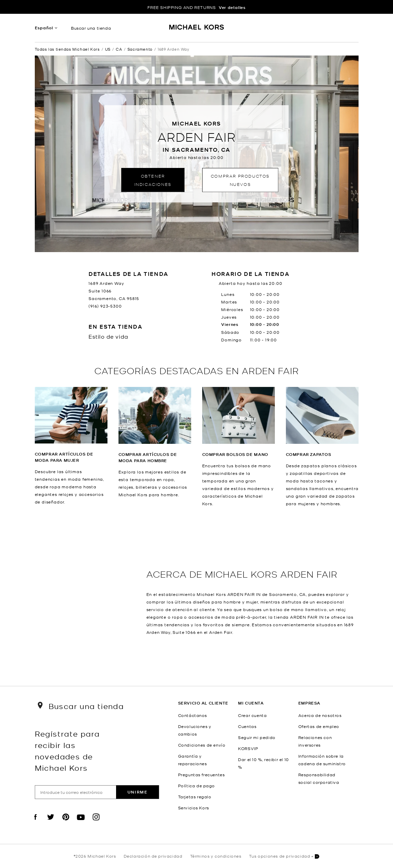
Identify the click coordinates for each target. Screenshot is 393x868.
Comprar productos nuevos (240, 180)
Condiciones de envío (202, 745)
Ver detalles (232, 7)
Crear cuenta (252, 715)
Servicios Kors (194, 808)
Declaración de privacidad (153, 856)
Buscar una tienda (91, 28)
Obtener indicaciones (153, 180)
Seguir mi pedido (257, 737)
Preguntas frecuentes (201, 775)
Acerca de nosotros (320, 715)
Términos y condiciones (216, 856)
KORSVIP (248, 748)
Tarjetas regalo (195, 797)
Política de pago (197, 786)
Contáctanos (193, 715)
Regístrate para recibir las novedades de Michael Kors (67, 750)
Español (44, 28)
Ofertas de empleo (319, 726)
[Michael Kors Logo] (196, 30)
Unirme (138, 792)
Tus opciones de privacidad (284, 856)
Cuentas (247, 726)
